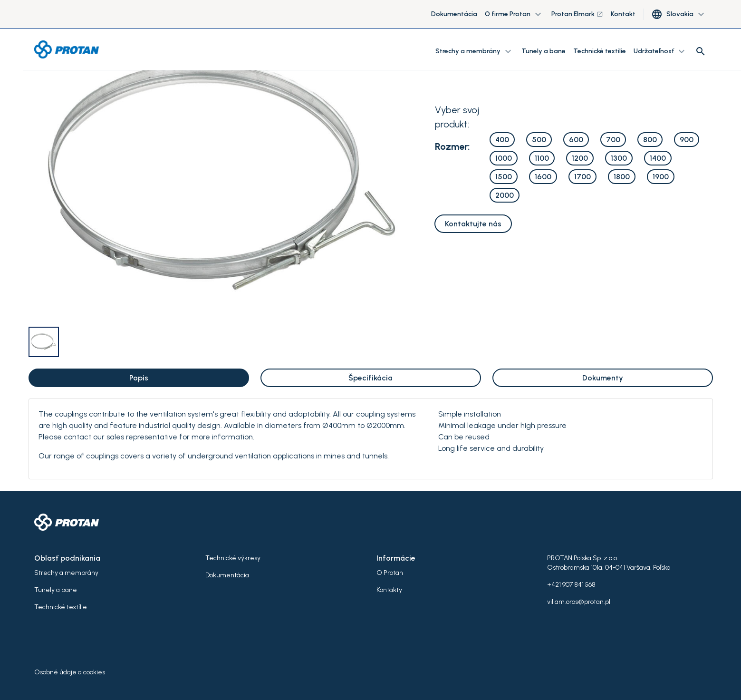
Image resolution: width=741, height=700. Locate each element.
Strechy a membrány (66, 573)
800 (650, 140)
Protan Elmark (577, 14)
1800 (622, 177)
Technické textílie (600, 51)
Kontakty (389, 590)
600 (576, 140)
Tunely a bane (544, 51)
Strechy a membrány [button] (475, 51)
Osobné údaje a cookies (70, 672)
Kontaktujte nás (473, 224)
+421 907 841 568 (571, 585)
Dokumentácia (454, 14)
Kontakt (623, 14)
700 (613, 140)
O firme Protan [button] (514, 14)
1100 (542, 158)
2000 (505, 195)
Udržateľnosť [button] (660, 51)
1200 (580, 158)
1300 (619, 158)
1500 (504, 177)
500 (539, 140)
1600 (543, 177)
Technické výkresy (233, 558)
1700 (582, 177)
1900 (661, 177)
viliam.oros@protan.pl (579, 602)
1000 (504, 158)
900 (687, 140)
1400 (658, 158)
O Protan (390, 573)
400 (502, 140)
